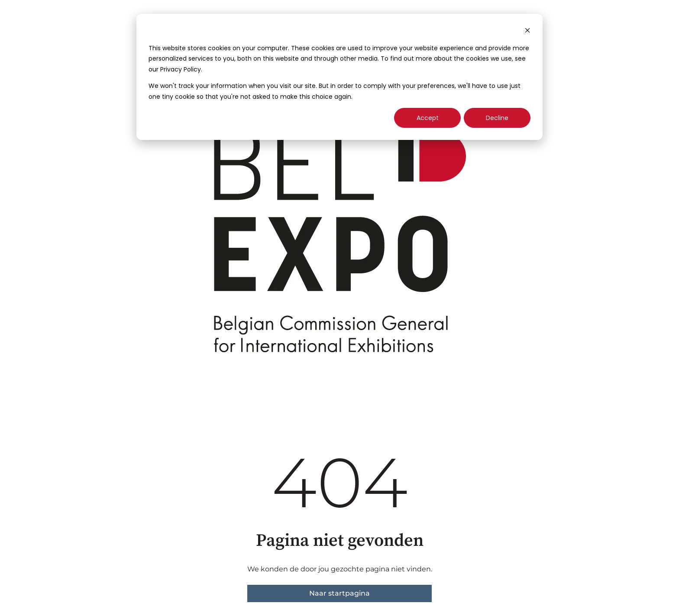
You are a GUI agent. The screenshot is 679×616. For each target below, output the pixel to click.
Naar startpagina (339, 593)
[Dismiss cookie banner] (527, 31)
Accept (428, 118)
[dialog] (339, 77)
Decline (497, 118)
